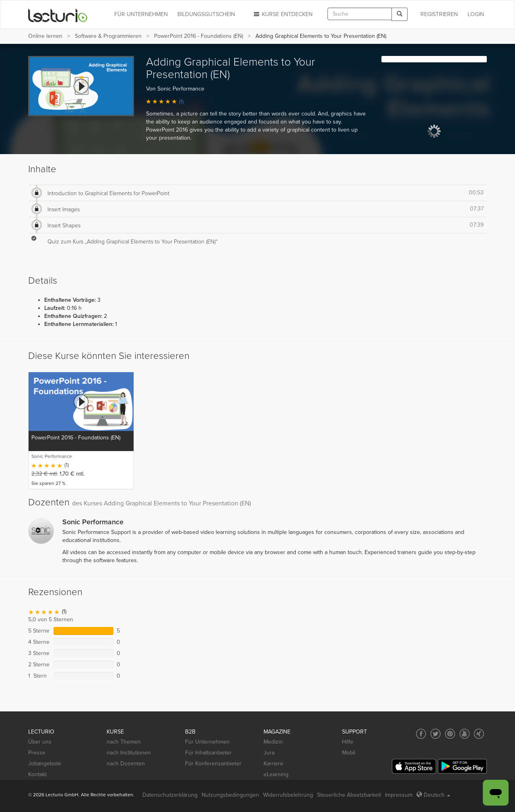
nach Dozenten (126, 764)
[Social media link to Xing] (479, 734)
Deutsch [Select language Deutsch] (433, 795)
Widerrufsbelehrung (288, 795)
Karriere (273, 764)
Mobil (349, 753)
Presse (37, 753)
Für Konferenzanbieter (213, 764)
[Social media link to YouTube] (465, 734)
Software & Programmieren (108, 36)
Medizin (273, 742)
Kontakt (37, 774)
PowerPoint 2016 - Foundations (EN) (199, 36)
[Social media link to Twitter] (436, 734)
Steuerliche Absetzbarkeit (349, 795)
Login (476, 14)
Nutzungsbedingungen (230, 795)
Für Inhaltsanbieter (208, 753)
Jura (269, 753)
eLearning (276, 774)
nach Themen (124, 742)
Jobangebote (45, 764)
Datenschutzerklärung (170, 795)
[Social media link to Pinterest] (450, 734)
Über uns (40, 742)
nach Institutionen (129, 753)
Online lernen (45, 36)
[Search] (400, 14)
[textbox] (360, 14)
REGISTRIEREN (439, 14)
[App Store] (414, 766)
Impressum (399, 795)
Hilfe (348, 742)
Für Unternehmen (207, 742)
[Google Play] (462, 766)
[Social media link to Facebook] (421, 734)
